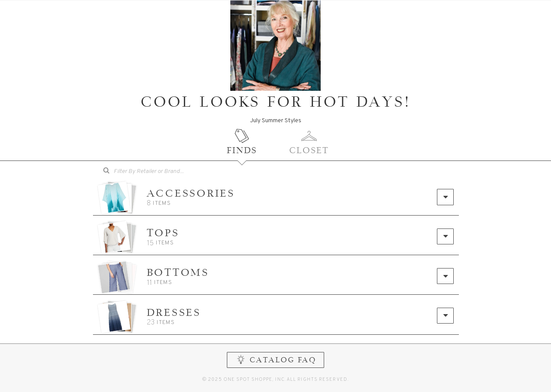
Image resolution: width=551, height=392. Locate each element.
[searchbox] (161, 171)
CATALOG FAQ (276, 364)
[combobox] (155, 172)
